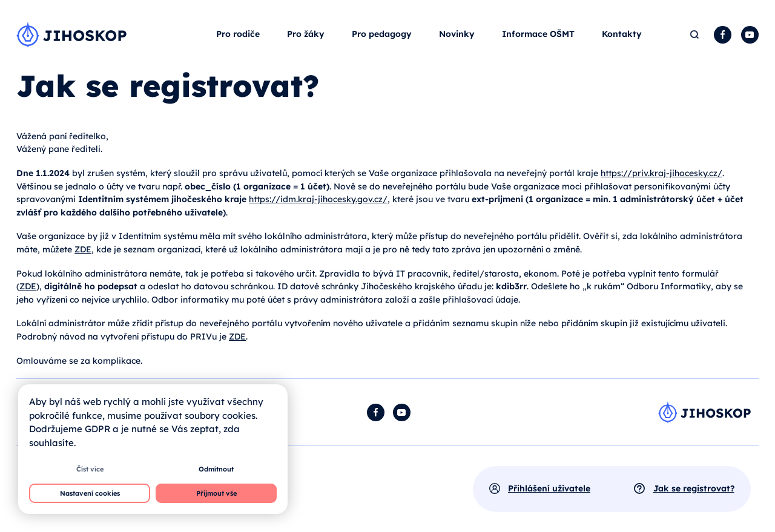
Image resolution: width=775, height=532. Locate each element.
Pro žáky (306, 34)
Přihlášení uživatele (549, 488)
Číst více (90, 469)
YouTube (750, 35)
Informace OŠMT (538, 34)
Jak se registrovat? (694, 488)
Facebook (723, 35)
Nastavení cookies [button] (90, 493)
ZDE (83, 249)
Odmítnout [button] (216, 469)
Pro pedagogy (382, 34)
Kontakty (622, 34)
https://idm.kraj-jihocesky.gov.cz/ (318, 199)
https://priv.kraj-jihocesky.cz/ (661, 173)
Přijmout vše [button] (216, 493)
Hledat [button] (695, 35)
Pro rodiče (238, 34)
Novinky (457, 34)
